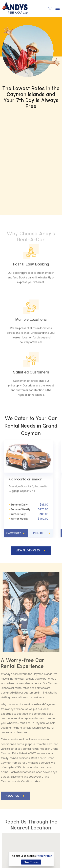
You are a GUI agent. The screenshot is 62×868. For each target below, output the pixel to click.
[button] (16, 766)
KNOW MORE (14, 438)
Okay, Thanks (31, 862)
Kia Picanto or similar (25, 387)
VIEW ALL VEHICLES (28, 458)
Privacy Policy (44, 856)
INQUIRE (38, 439)
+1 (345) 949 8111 (36, 825)
